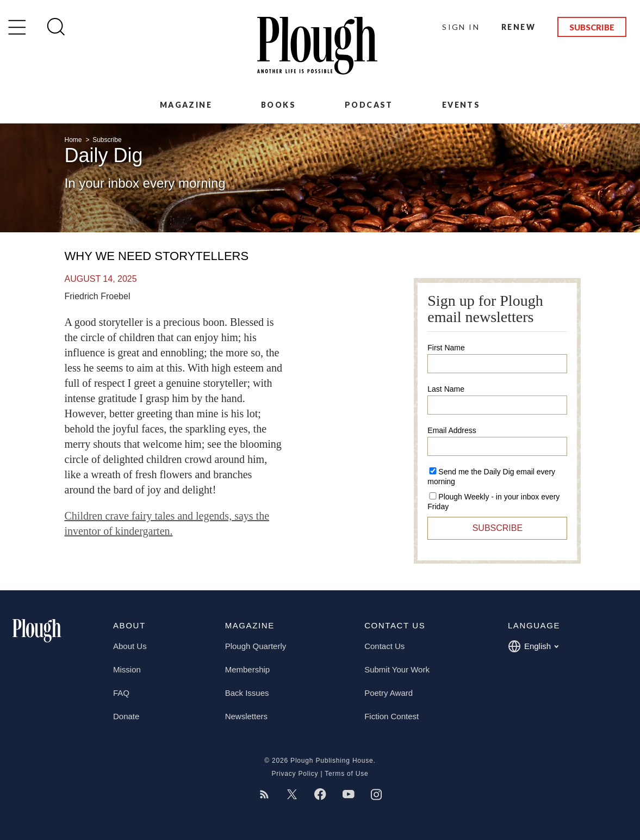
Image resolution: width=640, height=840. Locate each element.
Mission (127, 669)
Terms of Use (346, 774)
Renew (518, 27)
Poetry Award (389, 693)
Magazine (186, 105)
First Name (446, 348)
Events (461, 105)
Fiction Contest (392, 716)
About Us (130, 646)
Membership (248, 669)
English (533, 646)
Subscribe (592, 27)
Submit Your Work (397, 669)
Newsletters (246, 716)
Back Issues (247, 693)
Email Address (452, 430)
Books (278, 105)
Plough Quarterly (256, 646)
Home (74, 140)
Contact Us (384, 646)
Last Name (446, 389)
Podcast (369, 105)
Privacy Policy (295, 774)
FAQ (121, 693)
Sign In (461, 27)
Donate (126, 716)
